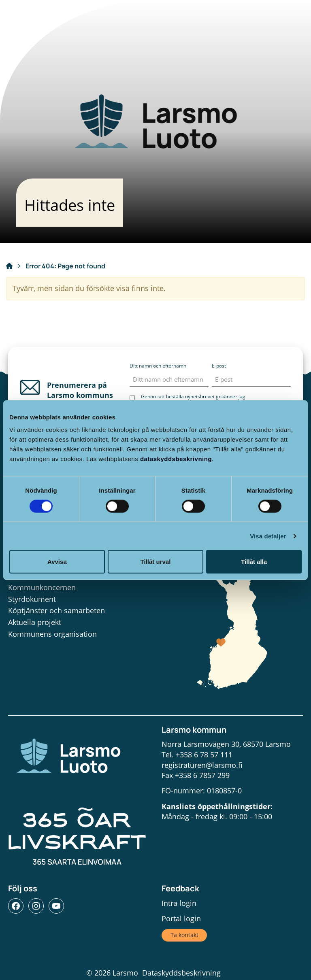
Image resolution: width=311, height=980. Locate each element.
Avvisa (57, 562)
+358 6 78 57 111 (204, 755)
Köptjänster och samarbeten (56, 610)
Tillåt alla (254, 562)
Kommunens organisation (52, 634)
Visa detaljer (268, 536)
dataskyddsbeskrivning (176, 459)
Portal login (181, 918)
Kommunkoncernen (42, 587)
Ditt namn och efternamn (158, 366)
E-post (219, 366)
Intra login (179, 903)
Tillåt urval (156, 562)
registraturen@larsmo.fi (202, 765)
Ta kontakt (184, 935)
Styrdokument (32, 599)
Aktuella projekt (35, 622)
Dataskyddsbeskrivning (181, 973)
